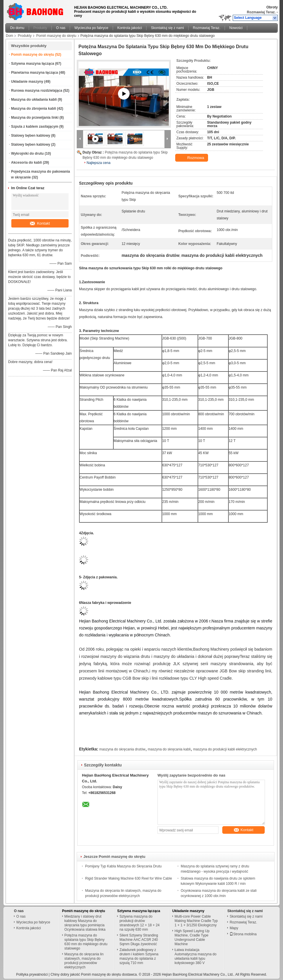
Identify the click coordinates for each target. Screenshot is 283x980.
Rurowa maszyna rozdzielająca (37, 91)
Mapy (234, 928)
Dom (9, 36)
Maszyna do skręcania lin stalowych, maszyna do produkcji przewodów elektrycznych (84, 961)
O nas (61, 28)
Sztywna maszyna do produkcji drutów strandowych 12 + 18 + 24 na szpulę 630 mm (139, 923)
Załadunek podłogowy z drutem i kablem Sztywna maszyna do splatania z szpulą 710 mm (139, 956)
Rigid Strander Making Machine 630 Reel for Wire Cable (129, 878)
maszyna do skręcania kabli (169, 749)
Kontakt (40, 223)
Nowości (236, 28)
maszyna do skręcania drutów (122, 749)
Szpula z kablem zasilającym (35, 127)
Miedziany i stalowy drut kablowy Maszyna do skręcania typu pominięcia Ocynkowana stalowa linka (85, 923)
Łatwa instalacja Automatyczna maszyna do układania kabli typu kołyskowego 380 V (196, 956)
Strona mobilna (243, 934)
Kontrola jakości (130, 28)
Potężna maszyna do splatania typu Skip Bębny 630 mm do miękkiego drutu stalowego (86, 942)
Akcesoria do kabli (26, 163)
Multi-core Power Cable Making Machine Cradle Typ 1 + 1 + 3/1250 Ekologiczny (196, 921)
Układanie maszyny (27, 82)
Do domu (17, 28)
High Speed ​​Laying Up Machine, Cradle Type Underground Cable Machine (192, 937)
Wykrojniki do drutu (27, 154)
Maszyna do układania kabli (34, 100)
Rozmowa (192, 158)
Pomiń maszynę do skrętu (56, 36)
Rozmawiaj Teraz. (261, 12)
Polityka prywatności (32, 974)
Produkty (40, 28)
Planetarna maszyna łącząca (34, 73)
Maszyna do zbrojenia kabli (34, 109)
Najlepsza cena (98, 163)
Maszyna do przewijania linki (35, 118)
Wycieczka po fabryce (91, 28)
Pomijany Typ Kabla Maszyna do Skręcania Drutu (123, 866)
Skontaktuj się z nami (167, 28)
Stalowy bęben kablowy (31, 136)
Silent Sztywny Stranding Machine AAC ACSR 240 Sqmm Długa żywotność (139, 940)
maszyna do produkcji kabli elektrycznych (225, 749)
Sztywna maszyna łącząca (33, 64)
